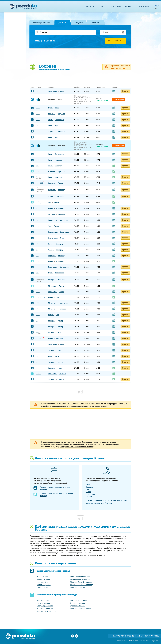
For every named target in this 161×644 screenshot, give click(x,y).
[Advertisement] (80, 56)
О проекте (130, 6)
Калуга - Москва (44, 603)
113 (38, 114)
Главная (90, 6)
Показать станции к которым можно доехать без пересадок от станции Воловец (106, 502)
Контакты (144, 6)
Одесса (51, 196)
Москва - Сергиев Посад (47, 611)
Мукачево (62, 171)
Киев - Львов (42, 576)
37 (37, 379)
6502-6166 (39, 202)
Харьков (62, 114)
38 (37, 196)
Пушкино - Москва (78, 606)
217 (38, 315)
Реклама (139, 636)
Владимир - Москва (45, 606)
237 (38, 160)
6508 (39, 374)
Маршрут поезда (42, 23)
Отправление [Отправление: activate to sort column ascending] (100, 87)
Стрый (62, 286)
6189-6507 (41, 297)
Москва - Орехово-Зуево (80, 609)
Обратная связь (152, 636)
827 (38, 208)
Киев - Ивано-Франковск (80, 576)
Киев (62, 91)
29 (37, 166)
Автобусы (95, 23)
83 (37, 244)
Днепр (51, 244)
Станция (62, 23)
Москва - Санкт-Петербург (81, 582)
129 (38, 214)
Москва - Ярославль (78, 600)
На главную (119, 636)
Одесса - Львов (43, 587)
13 (37, 137)
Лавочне (52, 171)
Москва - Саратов (77, 587)
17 (37, 188)
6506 (39, 286)
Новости (103, 6)
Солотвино (53, 91)
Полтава (52, 214)
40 (37, 232)
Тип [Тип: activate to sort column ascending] (32, 87)
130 (38, 309)
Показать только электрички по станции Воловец (56, 494)
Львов (61, 183)
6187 (39, 261)
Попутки (78, 23)
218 (38, 226)
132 (38, 220)
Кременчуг (53, 220)
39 (37, 267)
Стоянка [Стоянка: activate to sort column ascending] (87, 87)
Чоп (50, 202)
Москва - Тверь (43, 600)
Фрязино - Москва (78, 603)
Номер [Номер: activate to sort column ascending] (39, 87)
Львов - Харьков (44, 585)
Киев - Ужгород (43, 579)
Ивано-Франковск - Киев (80, 579)
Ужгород (52, 114)
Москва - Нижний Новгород (82, 585)
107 (38, 91)
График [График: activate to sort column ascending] (115, 87)
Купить (125, 91)
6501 (39, 171)
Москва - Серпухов (45, 609)
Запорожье (53, 232)
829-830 (40, 183)
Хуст (50, 108)
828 (38, 292)
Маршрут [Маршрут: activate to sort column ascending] (51, 87)
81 (37, 176)
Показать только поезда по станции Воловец (55, 488)
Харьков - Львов (44, 582)
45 (37, 256)
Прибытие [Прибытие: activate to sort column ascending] (78, 87)
